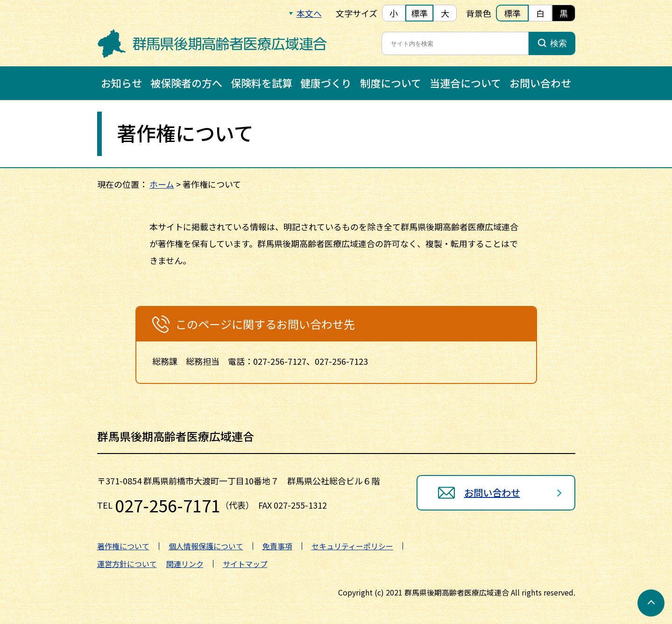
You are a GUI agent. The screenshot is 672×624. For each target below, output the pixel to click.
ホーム (162, 184)
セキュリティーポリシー (352, 546)
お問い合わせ (540, 83)
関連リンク (185, 564)
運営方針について (127, 564)
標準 (419, 13)
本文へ (309, 13)
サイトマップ (245, 564)
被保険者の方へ (186, 83)
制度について (391, 83)
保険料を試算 (262, 83)
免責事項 (277, 546)
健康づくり (326, 83)
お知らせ (121, 83)
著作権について (123, 546)
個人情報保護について (206, 546)
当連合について (465, 83)
